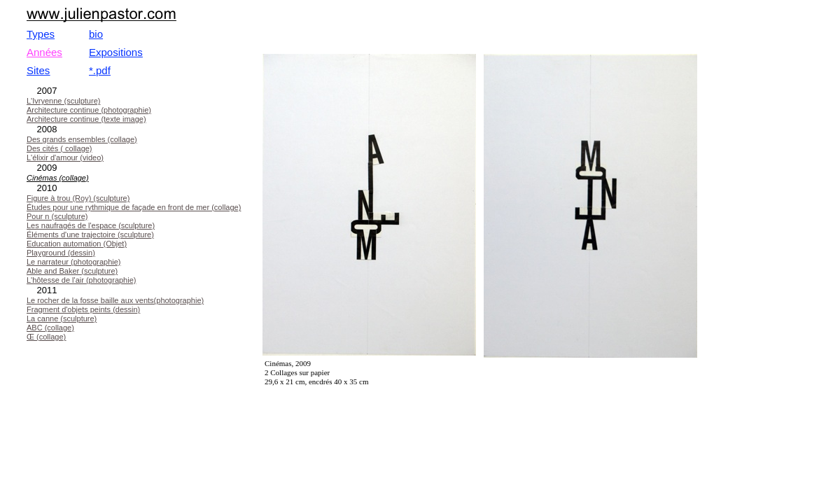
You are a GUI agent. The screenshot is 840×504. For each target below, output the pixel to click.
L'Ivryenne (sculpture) (63, 101)
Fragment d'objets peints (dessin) (83, 309)
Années (44, 52)
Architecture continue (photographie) (89, 110)
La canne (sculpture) (62, 318)
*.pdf (100, 70)
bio (96, 34)
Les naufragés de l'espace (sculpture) (91, 225)
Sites (38, 70)
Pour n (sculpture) (57, 216)
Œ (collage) (46, 337)
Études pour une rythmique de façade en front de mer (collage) (134, 207)
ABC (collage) (50, 328)
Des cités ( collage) (59, 148)
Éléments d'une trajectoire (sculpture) (90, 234)
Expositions (116, 52)
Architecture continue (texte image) (86, 119)
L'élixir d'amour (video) (65, 157)
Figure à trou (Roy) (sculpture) (78, 198)
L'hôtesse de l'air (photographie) (81, 280)
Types (41, 34)
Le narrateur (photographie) (74, 262)
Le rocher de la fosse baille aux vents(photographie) (115, 300)
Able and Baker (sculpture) (72, 271)
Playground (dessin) (61, 253)
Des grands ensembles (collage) (82, 139)
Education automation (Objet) (77, 244)
